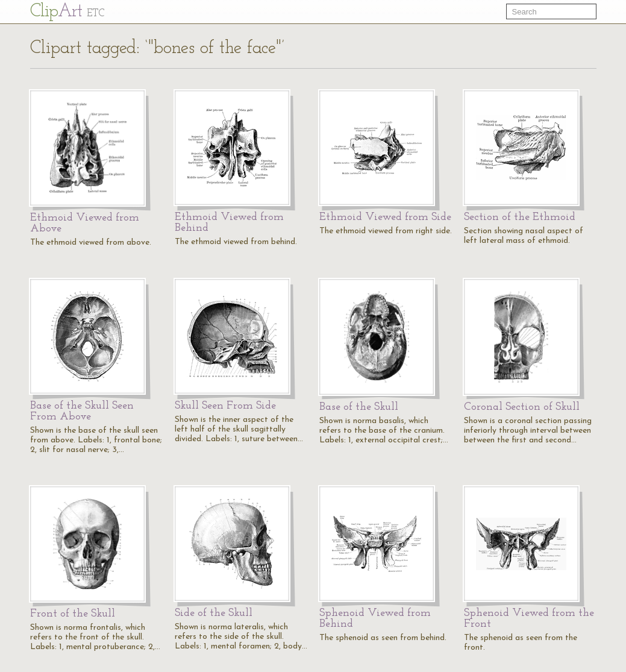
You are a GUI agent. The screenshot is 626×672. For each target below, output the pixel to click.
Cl (67, 12)
